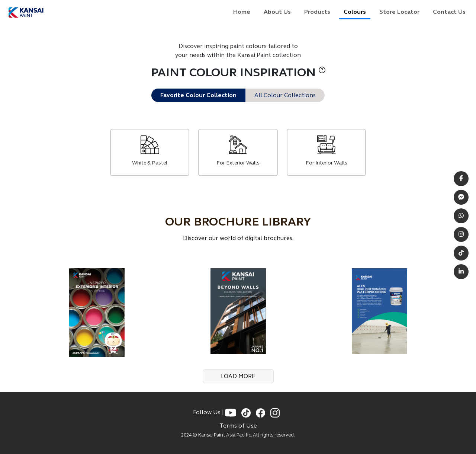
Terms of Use (238, 426)
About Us (277, 12)
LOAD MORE (238, 376)
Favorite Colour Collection (198, 95)
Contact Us (449, 12)
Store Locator (399, 12)
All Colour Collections (285, 95)
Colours (355, 12)
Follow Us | (209, 412)
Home (242, 12)
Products (317, 12)
